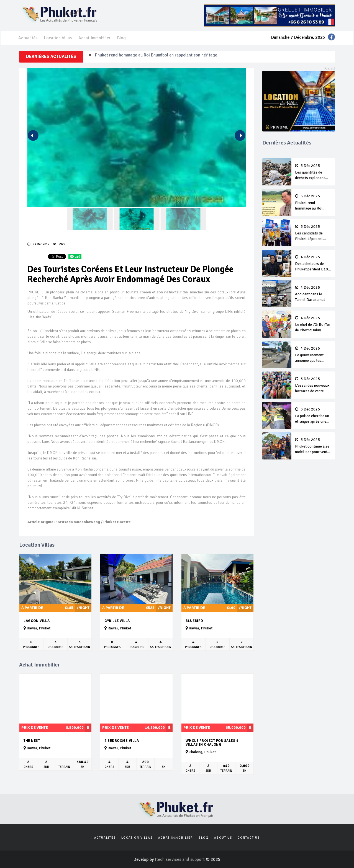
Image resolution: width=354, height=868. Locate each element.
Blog (121, 38)
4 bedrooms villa (122, 741)
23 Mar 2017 (38, 244)
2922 (59, 244)
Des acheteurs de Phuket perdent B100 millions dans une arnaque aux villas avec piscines (313, 263)
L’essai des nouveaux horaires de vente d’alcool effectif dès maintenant (313, 385)
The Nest (32, 741)
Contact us (249, 838)
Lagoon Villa (37, 621)
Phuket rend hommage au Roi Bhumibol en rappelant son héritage (156, 56)
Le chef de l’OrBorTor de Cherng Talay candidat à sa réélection (313, 324)
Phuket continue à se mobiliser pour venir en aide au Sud (313, 446)
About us (223, 838)
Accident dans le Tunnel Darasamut (313, 294)
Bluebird (194, 621)
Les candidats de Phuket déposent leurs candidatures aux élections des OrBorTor (313, 233)
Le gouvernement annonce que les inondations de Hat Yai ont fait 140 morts (313, 355)
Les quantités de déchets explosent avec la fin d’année (313, 172)
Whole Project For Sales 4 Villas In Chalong (212, 743)
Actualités (28, 38)
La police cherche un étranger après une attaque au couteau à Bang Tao (313, 416)
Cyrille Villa (117, 621)
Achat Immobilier (94, 38)
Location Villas (58, 38)
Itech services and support (180, 859)
